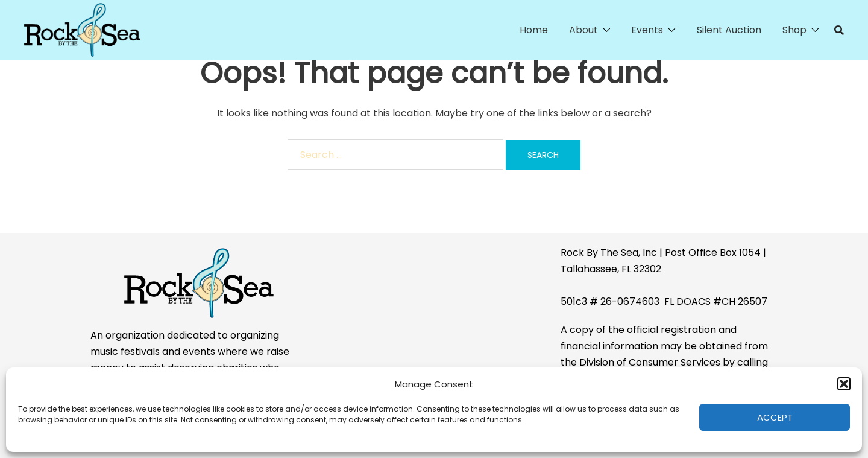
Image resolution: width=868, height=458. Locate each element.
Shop (794, 30)
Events (647, 30)
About (583, 30)
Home (534, 30)
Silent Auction (729, 30)
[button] (844, 384)
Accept (775, 417)
